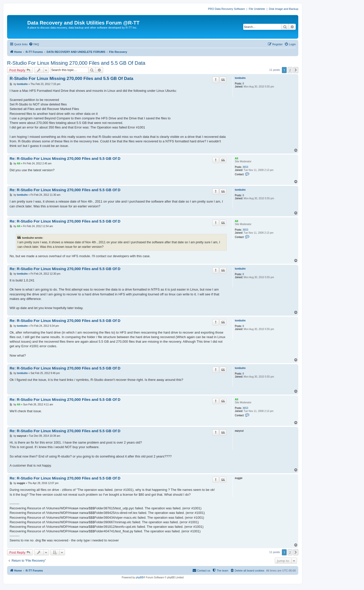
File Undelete (257, 9)
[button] (296, 70)
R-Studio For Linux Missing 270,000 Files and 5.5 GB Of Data (76, 63)
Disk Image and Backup (284, 9)
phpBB (140, 577)
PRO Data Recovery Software (226, 9)
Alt (236, 158)
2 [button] (290, 70)
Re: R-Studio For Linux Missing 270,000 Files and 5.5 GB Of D (65, 158)
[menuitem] (34, 44)
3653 (245, 167)
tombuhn (240, 78)
